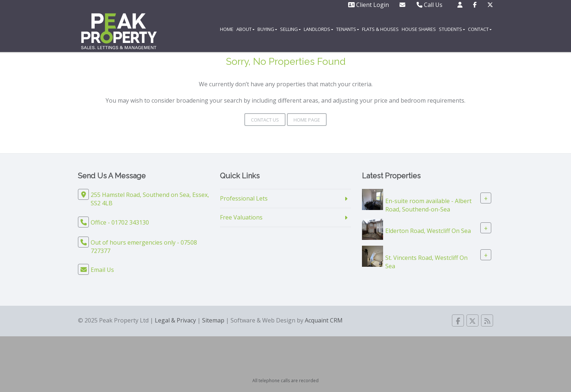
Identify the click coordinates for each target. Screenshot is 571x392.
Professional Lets (244, 198)
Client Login (369, 5)
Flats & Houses (380, 29)
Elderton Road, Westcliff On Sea (428, 230)
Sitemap (213, 320)
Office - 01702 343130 (120, 222)
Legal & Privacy (175, 320)
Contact (480, 29)
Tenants (348, 29)
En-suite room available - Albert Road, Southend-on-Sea (428, 205)
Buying (267, 29)
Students (452, 29)
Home (227, 29)
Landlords (318, 29)
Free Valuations (241, 217)
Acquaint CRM (324, 320)
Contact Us (265, 120)
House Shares (419, 29)
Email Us (102, 270)
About (245, 29)
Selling (290, 29)
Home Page (307, 120)
